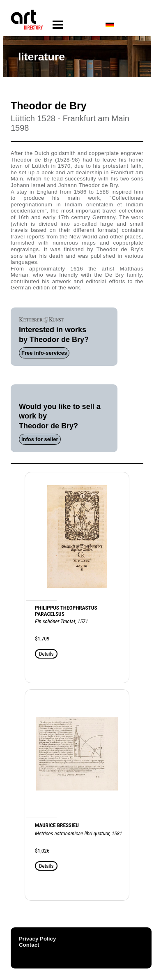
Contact (29, 945)
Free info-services (44, 353)
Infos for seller (40, 439)
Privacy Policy (37, 939)
